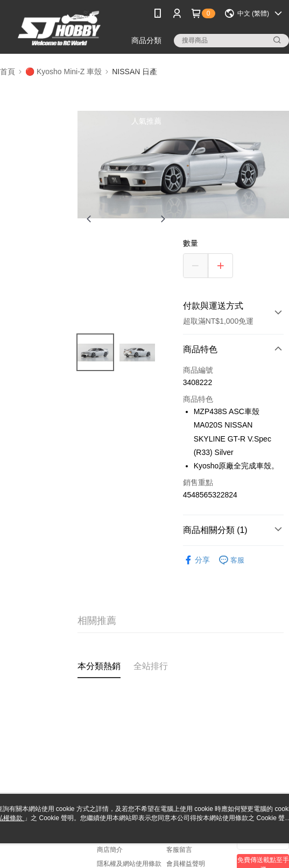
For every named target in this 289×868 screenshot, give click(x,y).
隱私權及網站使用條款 (129, 864)
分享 (196, 560)
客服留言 (179, 850)
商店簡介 (110, 850)
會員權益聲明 (186, 864)
